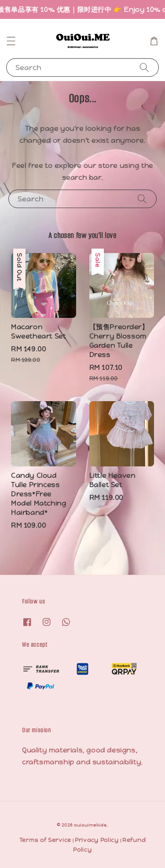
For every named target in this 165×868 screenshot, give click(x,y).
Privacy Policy (97, 840)
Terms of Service (45, 840)
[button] (11, 41)
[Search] (144, 67)
